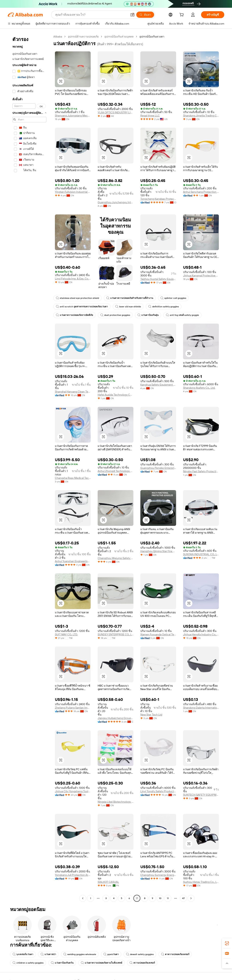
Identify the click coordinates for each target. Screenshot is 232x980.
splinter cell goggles (173, 298)
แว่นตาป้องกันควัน (62, 963)
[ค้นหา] (145, 15)
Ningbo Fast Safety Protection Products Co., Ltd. (201, 471)
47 (183, 898)
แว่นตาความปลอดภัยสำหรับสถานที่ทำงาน (130, 298)
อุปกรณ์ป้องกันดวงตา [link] (152, 37)
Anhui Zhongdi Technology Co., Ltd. (116, 471)
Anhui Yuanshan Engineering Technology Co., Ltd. (73, 561)
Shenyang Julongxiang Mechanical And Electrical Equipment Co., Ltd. (73, 116)
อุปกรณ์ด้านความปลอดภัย (83, 37)
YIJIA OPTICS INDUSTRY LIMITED (116, 112)
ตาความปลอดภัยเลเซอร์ (175, 954)
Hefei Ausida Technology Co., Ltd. (116, 395)
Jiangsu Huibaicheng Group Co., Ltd (116, 718)
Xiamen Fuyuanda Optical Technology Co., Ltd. (158, 634)
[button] (132, 15)
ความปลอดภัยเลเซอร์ (142, 963)
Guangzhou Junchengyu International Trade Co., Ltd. (116, 202)
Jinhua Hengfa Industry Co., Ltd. (201, 634)
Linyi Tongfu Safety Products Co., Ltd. (158, 791)
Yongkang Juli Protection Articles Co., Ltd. (73, 875)
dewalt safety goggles (140, 954)
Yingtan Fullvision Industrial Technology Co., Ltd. (73, 192)
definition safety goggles (164, 307)
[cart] (182, 15)
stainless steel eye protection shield (77, 298)
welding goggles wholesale (80, 954)
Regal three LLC (150, 116)
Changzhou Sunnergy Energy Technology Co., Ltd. (158, 875)
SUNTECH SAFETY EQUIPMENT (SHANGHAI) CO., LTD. (201, 795)
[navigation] (29, 468)
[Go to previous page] (83, 898)
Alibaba (58, 37)
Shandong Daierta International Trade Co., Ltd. (201, 708)
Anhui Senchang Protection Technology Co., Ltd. (201, 192)
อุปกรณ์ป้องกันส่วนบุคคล (119, 37)
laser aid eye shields (128, 307)
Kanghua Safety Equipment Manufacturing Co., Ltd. (158, 385)
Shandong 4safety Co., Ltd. (199, 388)
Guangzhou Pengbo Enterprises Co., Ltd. (158, 468)
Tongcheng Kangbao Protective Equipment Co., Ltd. (158, 199)
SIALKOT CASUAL (108, 882)
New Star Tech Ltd (151, 715)
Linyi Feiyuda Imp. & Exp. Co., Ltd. (73, 279)
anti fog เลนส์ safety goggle (182, 315)
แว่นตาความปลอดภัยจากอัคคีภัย (74, 315)
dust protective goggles (115, 315)
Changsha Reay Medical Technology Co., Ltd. (73, 478)
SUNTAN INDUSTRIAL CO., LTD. (201, 554)
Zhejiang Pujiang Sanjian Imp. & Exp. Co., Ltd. (73, 708)
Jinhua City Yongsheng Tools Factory (73, 791)
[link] (227, 943)
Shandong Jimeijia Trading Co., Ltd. (201, 116)
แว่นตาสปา (48, 954)
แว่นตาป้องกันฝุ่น (148, 315)
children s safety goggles (28, 963)
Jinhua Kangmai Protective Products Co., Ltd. (201, 275)
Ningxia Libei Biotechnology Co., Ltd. (116, 802)
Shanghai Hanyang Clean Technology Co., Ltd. (73, 392)
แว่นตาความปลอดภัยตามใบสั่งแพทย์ (101, 963)
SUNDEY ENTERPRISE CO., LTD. (116, 634)
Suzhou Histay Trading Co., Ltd (201, 882)
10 (160, 898)
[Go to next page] (191, 898)
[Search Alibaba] (91, 15)
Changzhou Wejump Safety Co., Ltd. (116, 558)
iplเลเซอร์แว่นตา (23, 954)
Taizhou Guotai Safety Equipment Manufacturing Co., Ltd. (158, 279)
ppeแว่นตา (111, 954)
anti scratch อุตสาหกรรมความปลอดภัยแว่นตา (82, 307)
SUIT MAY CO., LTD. (66, 634)
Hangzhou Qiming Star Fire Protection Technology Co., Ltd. (158, 551)
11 (168, 898)
